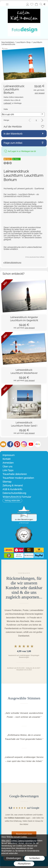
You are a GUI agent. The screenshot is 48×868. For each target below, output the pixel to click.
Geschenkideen (8, 42)
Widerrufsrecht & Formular (17, 497)
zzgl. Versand (30, 328)
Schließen (34, 858)
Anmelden (28, 4)
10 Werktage (13, 103)
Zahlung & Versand (13, 485)
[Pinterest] (17, 444)
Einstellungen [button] (14, 858)
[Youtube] (31, 444)
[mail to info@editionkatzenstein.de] (3, 444)
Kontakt (7, 459)
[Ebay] (38, 444)
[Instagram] (24, 444)
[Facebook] (10, 444)
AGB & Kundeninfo (12, 489)
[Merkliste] (32, 4)
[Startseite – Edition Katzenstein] (24, 7)
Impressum (9, 455)
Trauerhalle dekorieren (15, 474)
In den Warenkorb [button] (13, 134)
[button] (7, 4)
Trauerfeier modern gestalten (18, 478)
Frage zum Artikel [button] (13, 143)
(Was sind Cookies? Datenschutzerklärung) (19, 841)
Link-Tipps (8, 470)
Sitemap (7, 482)
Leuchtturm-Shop (23, 42)
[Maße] (23, 114)
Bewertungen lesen (24, 834)
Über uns (7, 467)
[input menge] (36, 120)
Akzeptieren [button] (24, 864)
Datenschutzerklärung (14, 493)
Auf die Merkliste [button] (13, 127)
